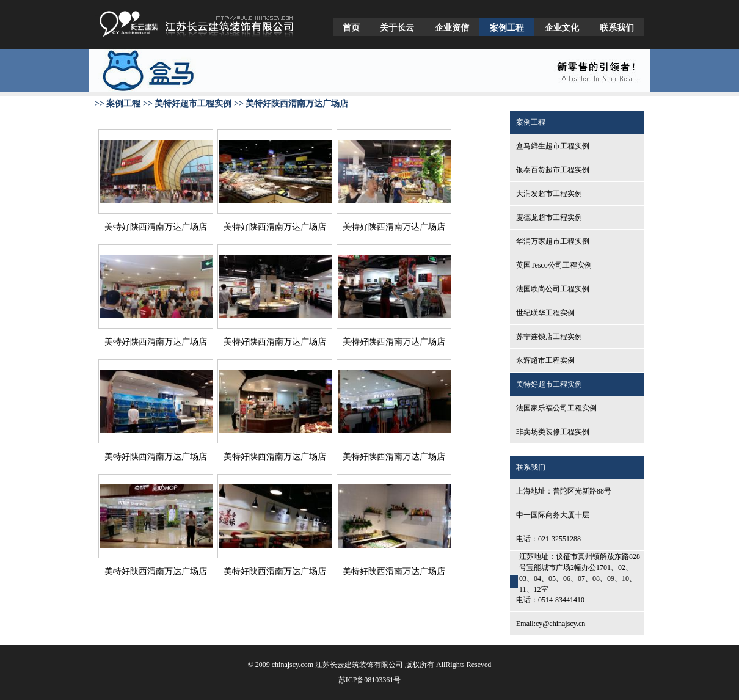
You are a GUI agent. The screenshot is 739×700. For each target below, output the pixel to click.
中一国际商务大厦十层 (553, 515)
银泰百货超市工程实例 (553, 170)
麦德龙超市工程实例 (549, 217)
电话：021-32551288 (548, 539)
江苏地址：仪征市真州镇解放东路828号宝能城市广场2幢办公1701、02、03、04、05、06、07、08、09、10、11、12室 (580, 573)
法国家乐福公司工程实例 (556, 408)
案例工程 (507, 28)
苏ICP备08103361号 (370, 680)
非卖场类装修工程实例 (553, 432)
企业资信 (452, 28)
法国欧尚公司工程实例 (553, 289)
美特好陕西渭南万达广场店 (156, 227)
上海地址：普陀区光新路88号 (564, 491)
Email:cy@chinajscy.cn (551, 624)
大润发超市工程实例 (549, 194)
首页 (351, 28)
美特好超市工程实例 (549, 384)
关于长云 (397, 28)
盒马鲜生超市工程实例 (553, 146)
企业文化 (562, 28)
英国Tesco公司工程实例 (554, 265)
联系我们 (617, 28)
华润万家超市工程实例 (553, 241)
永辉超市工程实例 (545, 360)
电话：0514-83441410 (550, 600)
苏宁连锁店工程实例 (549, 337)
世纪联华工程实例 (545, 313)
